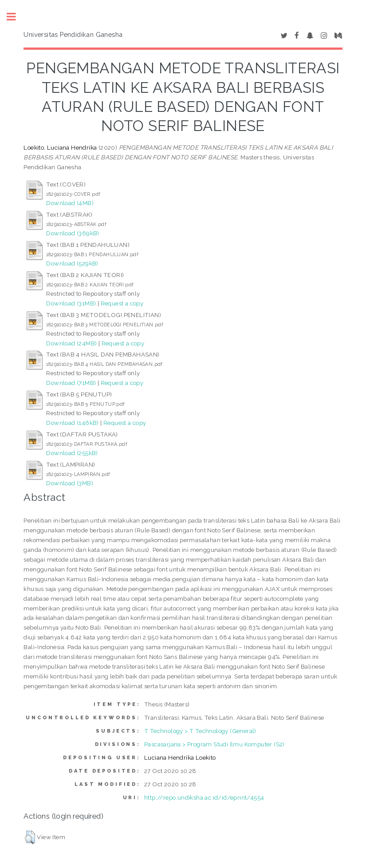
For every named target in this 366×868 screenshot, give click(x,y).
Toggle (16, 17)
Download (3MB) (70, 483)
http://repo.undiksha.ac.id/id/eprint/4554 (204, 797)
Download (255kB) (72, 453)
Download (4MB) (70, 203)
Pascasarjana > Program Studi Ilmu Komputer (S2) (214, 744)
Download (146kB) (72, 423)
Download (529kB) (72, 263)
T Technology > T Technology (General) (200, 731)
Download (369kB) (73, 233)
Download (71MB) (71, 383)
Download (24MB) (71, 343)
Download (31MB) (71, 303)
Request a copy (122, 303)
